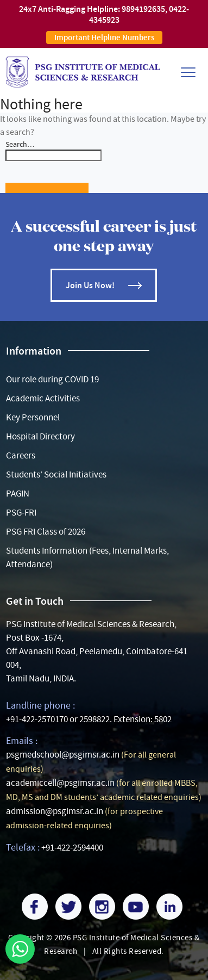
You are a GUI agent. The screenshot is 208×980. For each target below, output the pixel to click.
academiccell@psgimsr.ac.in (60, 783)
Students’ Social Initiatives (56, 475)
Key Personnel (33, 417)
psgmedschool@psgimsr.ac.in (63, 755)
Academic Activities (43, 398)
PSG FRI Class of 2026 (46, 532)
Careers (21, 455)
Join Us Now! (90, 285)
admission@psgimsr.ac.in (55, 811)
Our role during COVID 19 (52, 379)
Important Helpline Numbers (104, 38)
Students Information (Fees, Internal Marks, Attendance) (87, 557)
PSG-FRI (21, 513)
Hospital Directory (40, 436)
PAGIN (18, 494)
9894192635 (143, 9)
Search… (20, 144)
